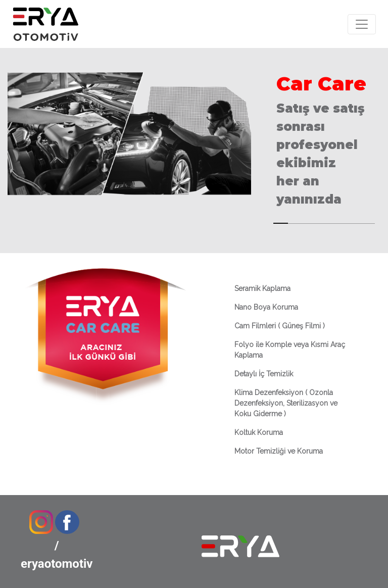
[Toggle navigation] (362, 24)
